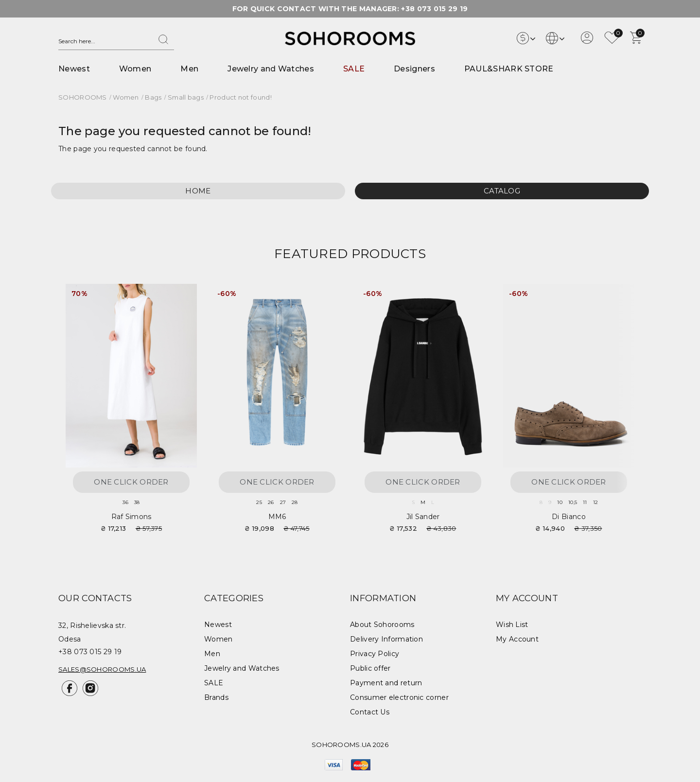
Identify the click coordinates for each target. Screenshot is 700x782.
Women (135, 69)
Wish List (512, 625)
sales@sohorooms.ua (102, 669)
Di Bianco (569, 517)
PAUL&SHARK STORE (509, 69)
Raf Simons (131, 517)
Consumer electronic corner (399, 697)
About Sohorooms (382, 625)
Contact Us (370, 712)
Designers (414, 69)
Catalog (502, 191)
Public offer (370, 668)
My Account (517, 639)
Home (198, 191)
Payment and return (386, 683)
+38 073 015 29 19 (434, 9)
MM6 (277, 517)
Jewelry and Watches (271, 69)
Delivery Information (386, 639)
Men (189, 69)
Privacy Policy (375, 654)
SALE (354, 69)
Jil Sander (423, 517)
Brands (216, 697)
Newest (74, 69)
